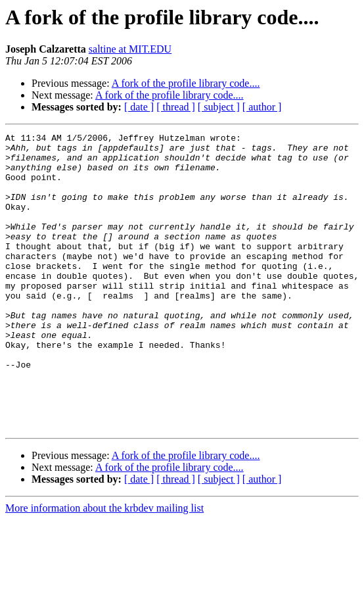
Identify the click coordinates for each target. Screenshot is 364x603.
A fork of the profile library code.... (186, 83)
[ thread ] (176, 107)
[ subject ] (219, 107)
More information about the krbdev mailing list (104, 567)
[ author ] (262, 107)
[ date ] (139, 107)
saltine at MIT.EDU (130, 49)
